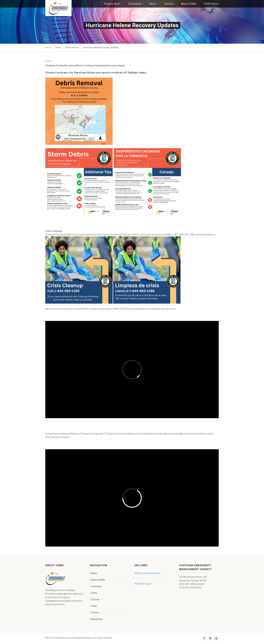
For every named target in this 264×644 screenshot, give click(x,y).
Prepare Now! (113, 4)
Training (170, 4)
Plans (94, 593)
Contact (95, 599)
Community (136, 4)
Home (48, 47)
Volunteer (96, 586)
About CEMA (190, 4)
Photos (94, 613)
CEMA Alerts (211, 4)
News (154, 4)
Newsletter (96, 619)
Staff (93, 606)
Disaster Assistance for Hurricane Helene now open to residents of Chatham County (96, 72)
